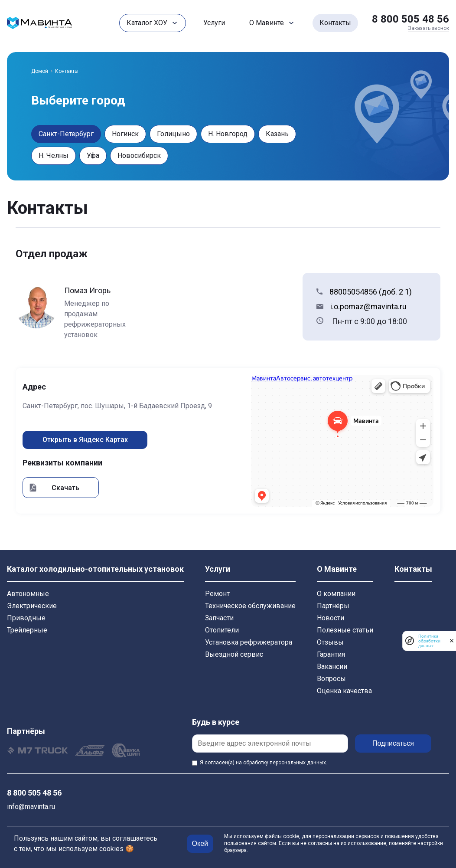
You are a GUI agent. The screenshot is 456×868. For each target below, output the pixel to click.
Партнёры (333, 606)
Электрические (32, 606)
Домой (40, 71)
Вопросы (331, 679)
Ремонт (217, 594)
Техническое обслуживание (250, 606)
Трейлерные (27, 630)
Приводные (26, 618)
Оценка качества (344, 691)
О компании (336, 594)
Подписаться (393, 743)
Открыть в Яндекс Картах (85, 440)
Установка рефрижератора (249, 642)
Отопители (222, 630)
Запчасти (219, 618)
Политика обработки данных (429, 641)
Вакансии (332, 667)
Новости (331, 618)
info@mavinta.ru (31, 807)
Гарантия (331, 654)
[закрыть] (452, 641)
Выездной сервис (234, 654)
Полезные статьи (345, 630)
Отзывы (330, 642)
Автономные (28, 594)
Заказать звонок (428, 28)
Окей (200, 843)
